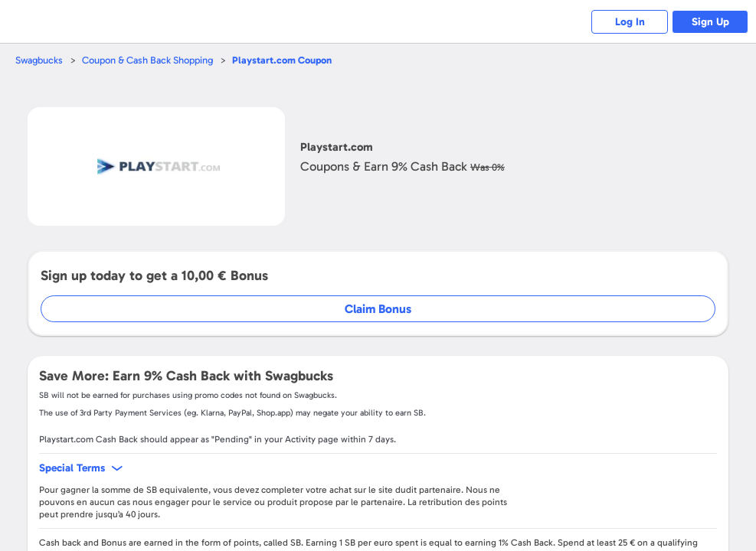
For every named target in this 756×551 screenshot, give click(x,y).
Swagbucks (39, 60)
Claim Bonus (378, 309)
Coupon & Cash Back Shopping (147, 60)
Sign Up (710, 22)
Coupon (282, 60)
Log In (630, 22)
